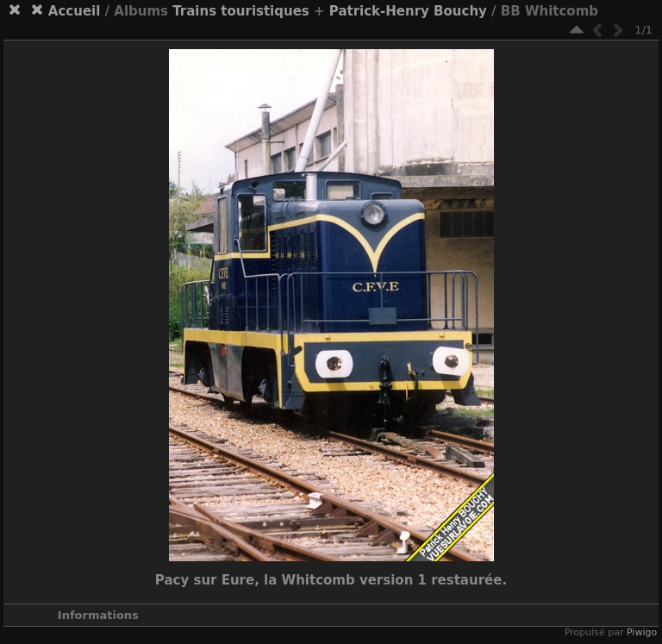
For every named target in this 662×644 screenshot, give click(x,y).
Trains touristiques (241, 11)
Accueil (75, 11)
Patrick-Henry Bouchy (408, 11)
